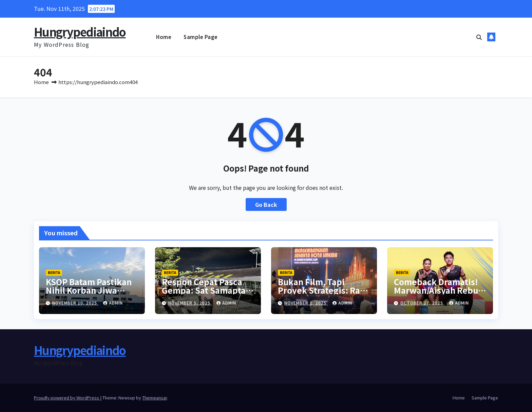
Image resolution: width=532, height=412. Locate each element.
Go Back (266, 204)
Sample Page (201, 37)
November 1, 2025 (306, 303)
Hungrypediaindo (80, 32)
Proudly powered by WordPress (67, 398)
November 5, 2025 (190, 303)
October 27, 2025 (422, 303)
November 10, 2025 (75, 303)
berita (54, 272)
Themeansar (155, 398)
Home (164, 37)
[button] (479, 37)
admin (113, 303)
